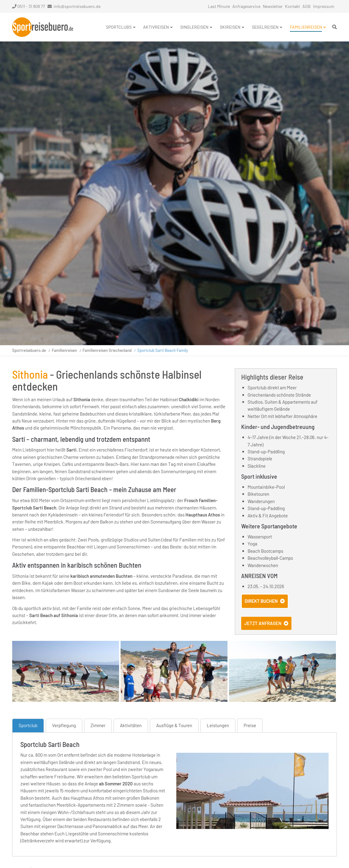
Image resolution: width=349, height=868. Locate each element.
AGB (307, 6)
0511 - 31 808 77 (29, 6)
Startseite (43, 27)
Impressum (324, 6)
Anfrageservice (246, 6)
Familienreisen (64, 350)
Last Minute (219, 6)
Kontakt (293, 6)
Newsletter (273, 6)
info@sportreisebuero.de (77, 6)
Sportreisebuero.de (29, 350)
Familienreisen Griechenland (107, 350)
